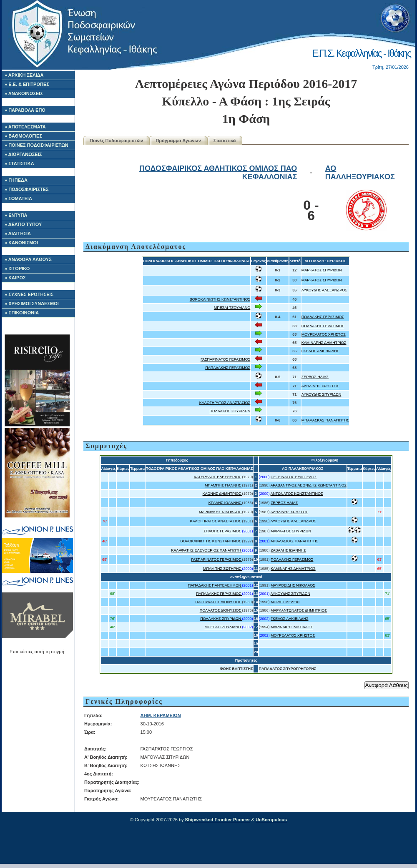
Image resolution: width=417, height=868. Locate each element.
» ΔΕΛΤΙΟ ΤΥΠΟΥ (23, 224)
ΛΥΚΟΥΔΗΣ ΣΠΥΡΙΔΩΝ (322, 394)
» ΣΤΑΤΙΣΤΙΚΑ (19, 163)
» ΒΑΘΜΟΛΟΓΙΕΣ (23, 136)
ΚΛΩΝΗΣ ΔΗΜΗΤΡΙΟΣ (222, 494)
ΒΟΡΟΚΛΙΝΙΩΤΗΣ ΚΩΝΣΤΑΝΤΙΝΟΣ (220, 299)
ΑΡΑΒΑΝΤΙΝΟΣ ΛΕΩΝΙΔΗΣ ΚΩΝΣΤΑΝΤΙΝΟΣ (309, 485)
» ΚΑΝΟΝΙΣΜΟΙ (21, 243)
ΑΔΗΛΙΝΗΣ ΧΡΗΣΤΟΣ (320, 386)
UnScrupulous (271, 820)
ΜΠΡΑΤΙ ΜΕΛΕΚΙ (285, 602)
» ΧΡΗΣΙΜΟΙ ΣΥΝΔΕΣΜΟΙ (32, 304)
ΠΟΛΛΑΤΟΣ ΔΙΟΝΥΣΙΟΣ (221, 610)
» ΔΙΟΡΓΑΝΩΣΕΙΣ (23, 154)
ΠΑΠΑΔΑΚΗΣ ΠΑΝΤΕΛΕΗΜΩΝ (215, 585)
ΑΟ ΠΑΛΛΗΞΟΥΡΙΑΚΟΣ (360, 173)
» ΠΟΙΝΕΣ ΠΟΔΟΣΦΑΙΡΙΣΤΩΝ (36, 145)
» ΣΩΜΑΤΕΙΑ (18, 198)
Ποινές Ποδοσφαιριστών (116, 140)
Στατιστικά (225, 140)
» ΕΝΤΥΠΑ (16, 215)
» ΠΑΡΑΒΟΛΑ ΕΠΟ (25, 110)
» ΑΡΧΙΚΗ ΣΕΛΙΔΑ (24, 75)
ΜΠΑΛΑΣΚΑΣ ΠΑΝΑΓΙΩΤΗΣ (325, 420)
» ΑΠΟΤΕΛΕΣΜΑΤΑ (25, 127)
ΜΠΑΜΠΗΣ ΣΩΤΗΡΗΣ (222, 569)
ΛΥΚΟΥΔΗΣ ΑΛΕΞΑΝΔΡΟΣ (324, 290)
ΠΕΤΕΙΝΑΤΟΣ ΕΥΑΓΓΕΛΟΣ (294, 477)
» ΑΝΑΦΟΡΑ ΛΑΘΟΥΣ (28, 259)
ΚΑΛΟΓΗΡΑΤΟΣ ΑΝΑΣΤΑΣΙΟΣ (225, 403)
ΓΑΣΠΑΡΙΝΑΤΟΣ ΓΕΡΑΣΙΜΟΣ (225, 359)
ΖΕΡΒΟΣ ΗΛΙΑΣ (315, 377)
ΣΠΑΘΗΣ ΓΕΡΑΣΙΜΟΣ (223, 531)
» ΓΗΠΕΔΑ (16, 180)
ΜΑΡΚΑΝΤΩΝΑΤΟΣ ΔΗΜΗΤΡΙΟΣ (299, 610)
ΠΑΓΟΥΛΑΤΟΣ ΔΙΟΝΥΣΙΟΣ (219, 602)
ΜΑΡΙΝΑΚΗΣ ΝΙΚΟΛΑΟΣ (221, 512)
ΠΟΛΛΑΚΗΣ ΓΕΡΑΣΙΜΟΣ (323, 317)
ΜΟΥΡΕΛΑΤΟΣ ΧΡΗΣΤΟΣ (324, 334)
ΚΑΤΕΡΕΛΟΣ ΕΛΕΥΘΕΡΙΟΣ (217, 477)
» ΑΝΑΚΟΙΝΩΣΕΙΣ (24, 93)
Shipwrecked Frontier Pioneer (218, 820)
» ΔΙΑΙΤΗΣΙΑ (18, 233)
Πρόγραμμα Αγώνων (178, 140)
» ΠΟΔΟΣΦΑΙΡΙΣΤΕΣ (27, 189)
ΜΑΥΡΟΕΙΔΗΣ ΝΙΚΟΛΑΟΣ (293, 585)
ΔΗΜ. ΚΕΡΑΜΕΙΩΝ (161, 715)
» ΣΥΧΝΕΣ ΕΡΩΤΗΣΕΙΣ (29, 294)
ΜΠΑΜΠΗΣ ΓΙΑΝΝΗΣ (224, 485)
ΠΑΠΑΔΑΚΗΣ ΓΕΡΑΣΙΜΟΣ (228, 368)
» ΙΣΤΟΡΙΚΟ (17, 268)
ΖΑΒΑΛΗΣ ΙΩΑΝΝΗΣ (288, 550)
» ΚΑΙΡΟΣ (15, 278)
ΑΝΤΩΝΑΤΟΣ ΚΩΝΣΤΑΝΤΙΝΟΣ (297, 494)
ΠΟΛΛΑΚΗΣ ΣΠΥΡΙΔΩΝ (230, 411)
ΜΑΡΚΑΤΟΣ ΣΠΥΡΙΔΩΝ (322, 270)
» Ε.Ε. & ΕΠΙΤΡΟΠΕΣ (27, 84)
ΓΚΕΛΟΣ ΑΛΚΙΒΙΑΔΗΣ (320, 351)
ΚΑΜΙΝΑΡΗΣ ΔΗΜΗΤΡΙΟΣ (324, 343)
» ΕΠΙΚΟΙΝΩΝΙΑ (22, 313)
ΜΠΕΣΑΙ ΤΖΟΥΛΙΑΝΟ (232, 308)
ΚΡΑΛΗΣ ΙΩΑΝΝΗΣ (225, 503)
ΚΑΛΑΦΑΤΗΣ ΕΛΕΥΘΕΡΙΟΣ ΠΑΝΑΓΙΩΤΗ (207, 550)
